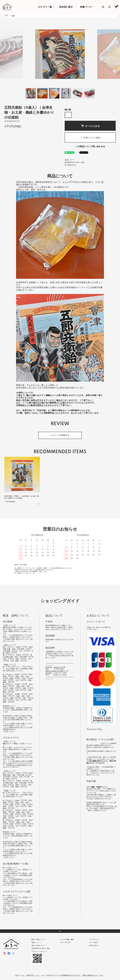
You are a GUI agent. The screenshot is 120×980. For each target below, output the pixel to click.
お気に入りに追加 (90, 138)
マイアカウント (94, 940)
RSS (62, 942)
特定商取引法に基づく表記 (75, 162)
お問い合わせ (94, 946)
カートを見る (94, 942)
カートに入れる (90, 126)
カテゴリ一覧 (45, 7)
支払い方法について (38, 946)
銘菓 (13, 16)
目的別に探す (66, 7)
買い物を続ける (70, 165)
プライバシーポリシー (39, 951)
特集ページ (86, 7)
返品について (70, 160)
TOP (6, 16)
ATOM (68, 942)
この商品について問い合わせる (90, 147)
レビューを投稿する (60, 435)
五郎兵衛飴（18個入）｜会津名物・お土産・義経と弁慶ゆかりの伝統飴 (22, 497)
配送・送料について (38, 940)
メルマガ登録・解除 (67, 940)
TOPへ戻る (60, 931)
